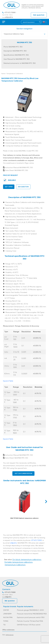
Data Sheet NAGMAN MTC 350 (16, 170)
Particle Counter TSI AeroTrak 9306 (30, 621)
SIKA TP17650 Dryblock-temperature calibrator (24, 518)
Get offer (9, 187)
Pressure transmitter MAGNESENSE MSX (32, 614)
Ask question (39, 15)
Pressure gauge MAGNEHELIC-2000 (30, 610)
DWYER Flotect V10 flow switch (29, 625)
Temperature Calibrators (15, 74)
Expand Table (8, 381)
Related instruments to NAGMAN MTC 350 (20, 63)
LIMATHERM (7, 614)
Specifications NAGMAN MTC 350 (16, 55)
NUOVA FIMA (8, 617)
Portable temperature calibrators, (19, 562)
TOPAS (6, 621)
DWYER (6, 610)
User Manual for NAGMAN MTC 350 (17, 59)
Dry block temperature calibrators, (27, 560)
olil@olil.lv (9, 17)
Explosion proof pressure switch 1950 (31, 617)
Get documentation (23, 473)
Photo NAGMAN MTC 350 (13, 47)
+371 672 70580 (10, 13)
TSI (4, 625)
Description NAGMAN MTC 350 (15, 51)
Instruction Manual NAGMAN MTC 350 (18, 167)
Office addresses (8, 630)
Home (3, 74)
